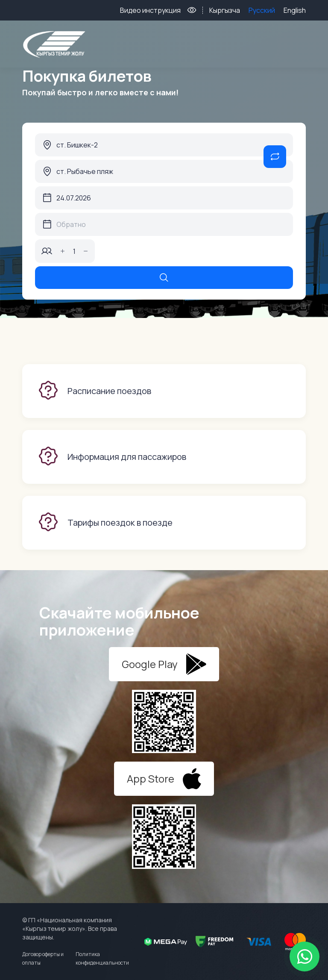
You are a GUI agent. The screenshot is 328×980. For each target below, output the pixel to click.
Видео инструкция (150, 10)
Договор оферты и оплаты (43, 958)
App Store (164, 779)
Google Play (164, 664)
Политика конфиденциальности (102, 958)
